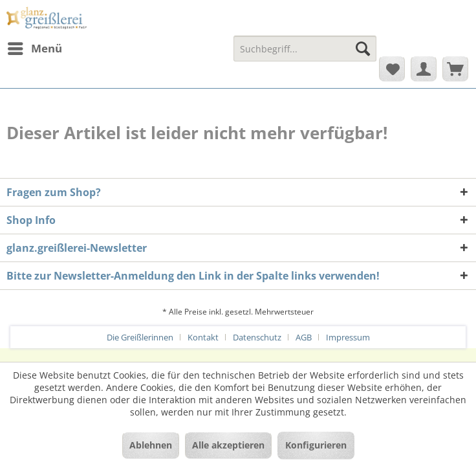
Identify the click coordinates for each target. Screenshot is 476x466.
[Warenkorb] (455, 69)
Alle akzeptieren (228, 445)
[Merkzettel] (392, 69)
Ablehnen (151, 445)
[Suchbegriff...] (305, 49)
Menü (35, 47)
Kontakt (203, 337)
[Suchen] (363, 49)
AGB (304, 337)
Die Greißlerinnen (140, 337)
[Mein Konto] (424, 69)
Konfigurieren (316, 445)
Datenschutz (257, 337)
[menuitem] (34, 49)
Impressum (348, 337)
